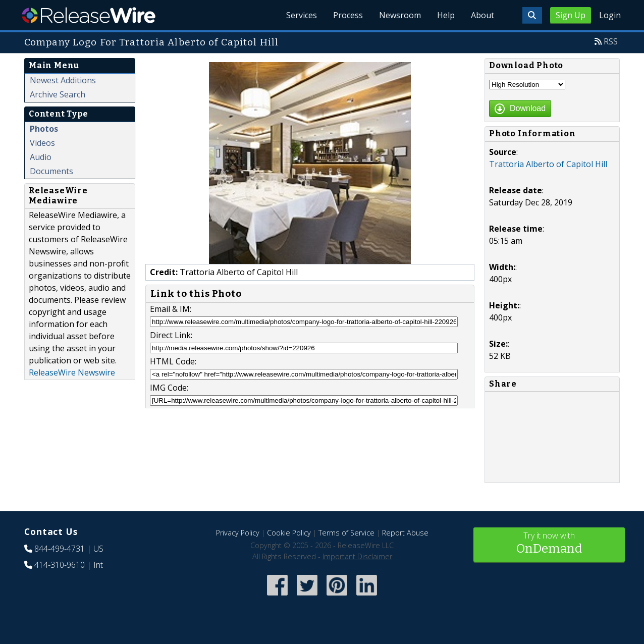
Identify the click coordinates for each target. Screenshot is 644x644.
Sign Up (571, 15)
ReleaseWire (89, 15)
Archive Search (58, 94)
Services (302, 15)
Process (348, 15)
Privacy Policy (238, 533)
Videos (42, 143)
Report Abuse (405, 533)
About (482, 15)
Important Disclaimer (357, 556)
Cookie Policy (289, 533)
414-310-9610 (60, 565)
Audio (41, 157)
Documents (51, 171)
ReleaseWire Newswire (72, 372)
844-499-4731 (60, 549)
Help (446, 15)
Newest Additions (63, 80)
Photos (44, 129)
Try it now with (549, 544)
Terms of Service (346, 533)
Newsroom (400, 15)
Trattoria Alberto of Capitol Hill (548, 164)
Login (610, 15)
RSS (611, 41)
